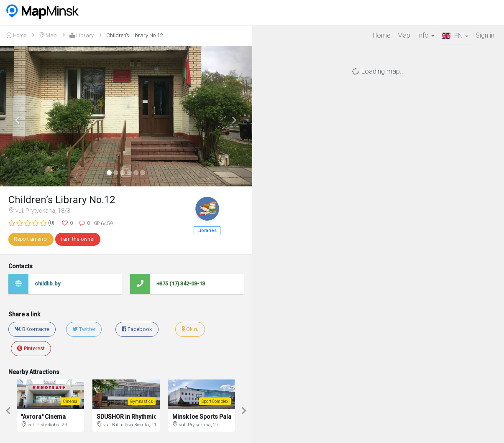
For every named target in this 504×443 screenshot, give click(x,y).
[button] (19, 116)
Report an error (31, 239)
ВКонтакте (32, 329)
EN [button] (455, 36)
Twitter (84, 329)
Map (404, 35)
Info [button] (426, 35)
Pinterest (31, 348)
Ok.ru (190, 329)
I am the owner (78, 239)
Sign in (485, 35)
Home (382, 35)
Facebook (137, 329)
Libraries (207, 230)
